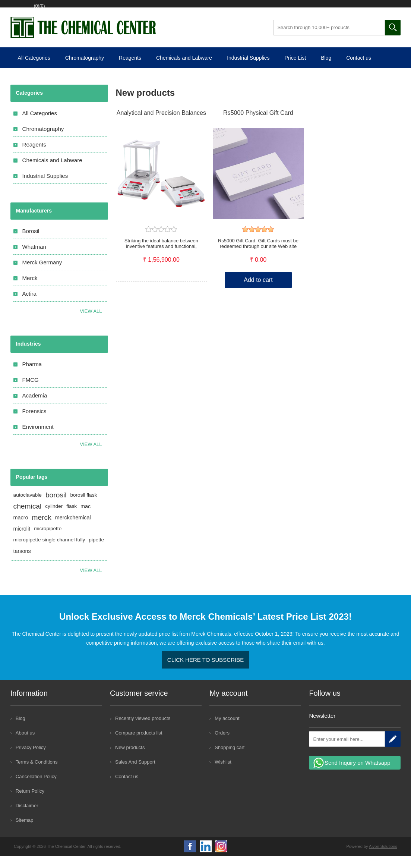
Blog (326, 70)
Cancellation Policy (36, 788)
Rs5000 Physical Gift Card (258, 125)
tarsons (22, 563)
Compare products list (139, 745)
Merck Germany (42, 274)
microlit (22, 541)
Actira (29, 306)
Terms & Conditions (37, 774)
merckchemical (73, 529)
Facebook (190, 858)
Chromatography (85, 70)
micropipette (48, 540)
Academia (35, 407)
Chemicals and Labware (184, 70)
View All (91, 456)
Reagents (130, 70)
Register (34, 10)
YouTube (206, 858)
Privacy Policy (31, 759)
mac (86, 518)
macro (21, 529)
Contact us (359, 70)
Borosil (31, 243)
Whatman (34, 259)
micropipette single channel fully (49, 552)
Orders (222, 745)
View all (91, 323)
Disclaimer (27, 817)
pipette (96, 552)
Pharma (32, 376)
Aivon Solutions (383, 858)
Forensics (34, 423)
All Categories (34, 70)
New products (130, 759)
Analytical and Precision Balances (161, 125)
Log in (65, 10)
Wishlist (98, 10)
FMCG (31, 392)
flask (72, 518)
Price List (295, 70)
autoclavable (28, 507)
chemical (28, 518)
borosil (56, 507)
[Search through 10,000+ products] (329, 40)
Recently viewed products (143, 730)
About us (25, 745)
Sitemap (25, 832)
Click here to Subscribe (205, 672)
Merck (30, 290)
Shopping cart (139, 10)
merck (42, 529)
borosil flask (83, 507)
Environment (38, 439)
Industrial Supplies (248, 70)
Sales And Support (135, 774)
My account (227, 730)
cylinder (54, 518)
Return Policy (30, 803)
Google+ (221, 858)
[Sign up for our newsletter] (347, 751)
